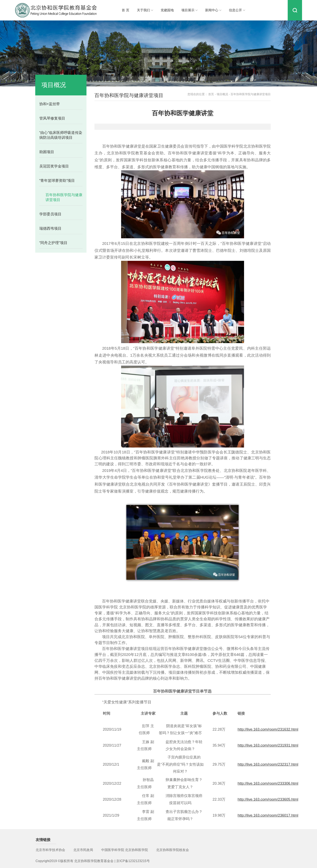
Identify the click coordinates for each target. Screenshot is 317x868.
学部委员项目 (50, 214)
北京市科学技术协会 (50, 850)
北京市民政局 (83, 850)
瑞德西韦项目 (50, 228)
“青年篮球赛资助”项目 (57, 181)
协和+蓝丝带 (50, 104)
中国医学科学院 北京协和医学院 (125, 850)
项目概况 (222, 94)
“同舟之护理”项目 (53, 243)
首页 (211, 94)
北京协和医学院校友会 (173, 850)
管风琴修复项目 (52, 118)
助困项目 (47, 152)
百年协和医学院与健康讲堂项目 (64, 197)
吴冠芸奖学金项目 (54, 166)
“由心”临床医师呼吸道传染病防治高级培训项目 (61, 135)
